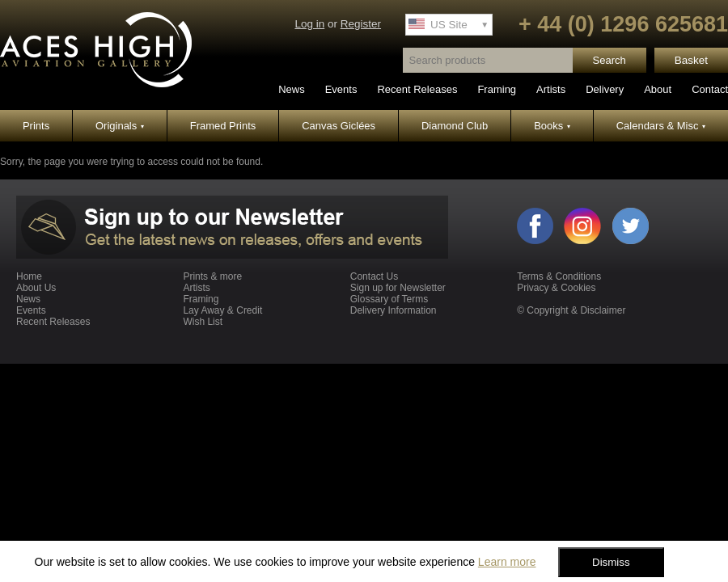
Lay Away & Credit (222, 310)
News (292, 89)
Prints (36, 126)
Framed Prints (223, 126)
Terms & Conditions (559, 276)
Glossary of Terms (389, 299)
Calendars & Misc (661, 126)
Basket (691, 60)
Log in (309, 24)
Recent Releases (417, 89)
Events (341, 89)
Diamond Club (455, 126)
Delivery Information (394, 310)
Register (361, 24)
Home (29, 276)
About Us (36, 288)
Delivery (605, 89)
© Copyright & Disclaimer (571, 310)
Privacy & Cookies (556, 288)
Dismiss (611, 562)
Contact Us (374, 276)
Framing (497, 89)
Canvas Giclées (339, 126)
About (658, 89)
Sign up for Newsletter (398, 288)
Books (552, 126)
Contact (710, 89)
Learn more (507, 562)
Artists (551, 89)
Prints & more (212, 276)
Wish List (203, 322)
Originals (120, 126)
